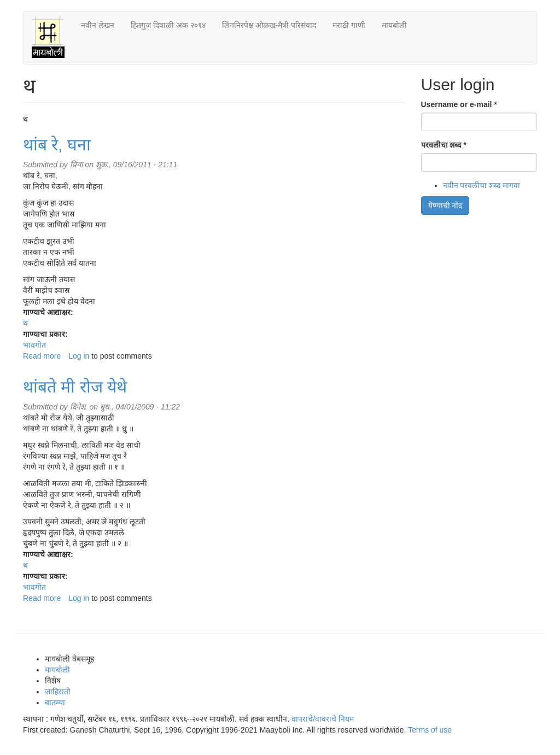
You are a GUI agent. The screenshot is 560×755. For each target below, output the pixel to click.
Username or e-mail (459, 104)
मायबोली (394, 25)
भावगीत (34, 345)
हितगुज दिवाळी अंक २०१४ (168, 25)
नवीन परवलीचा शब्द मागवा (482, 185)
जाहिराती (58, 692)
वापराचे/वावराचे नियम (323, 719)
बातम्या (55, 703)
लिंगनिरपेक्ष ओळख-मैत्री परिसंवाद (269, 25)
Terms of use (430, 730)
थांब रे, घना (57, 145)
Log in (79, 356)
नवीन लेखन (98, 25)
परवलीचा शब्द (444, 145)
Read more (42, 356)
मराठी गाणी (349, 25)
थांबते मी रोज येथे (75, 387)
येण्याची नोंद (445, 206)
